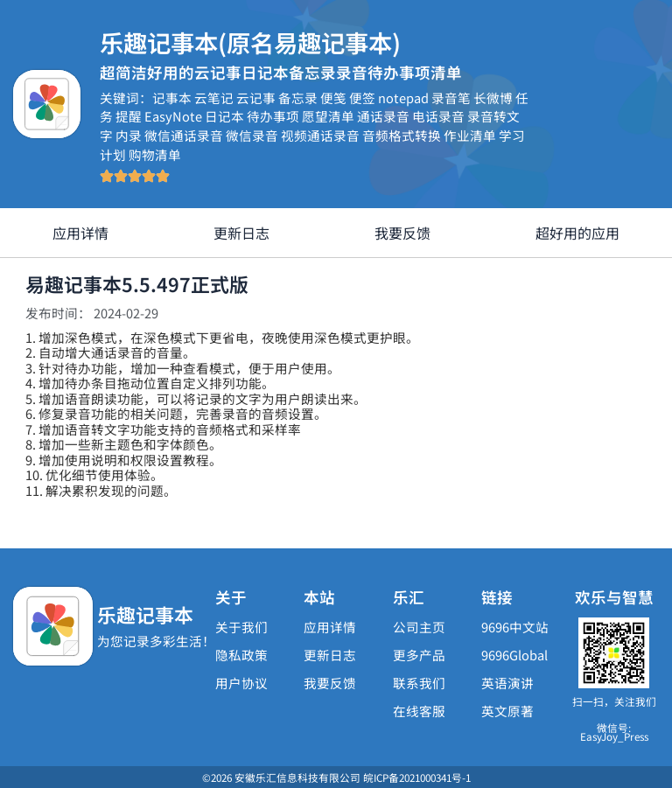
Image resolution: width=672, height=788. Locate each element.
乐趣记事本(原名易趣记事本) (262, 41)
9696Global (514, 655)
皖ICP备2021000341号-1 (417, 777)
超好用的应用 (577, 233)
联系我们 (419, 683)
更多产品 (419, 655)
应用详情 (80, 233)
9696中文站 (515, 627)
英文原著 (507, 711)
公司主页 (419, 627)
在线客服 (419, 711)
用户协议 (241, 683)
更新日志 (241, 233)
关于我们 (241, 627)
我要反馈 (402, 233)
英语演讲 (507, 683)
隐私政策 (241, 655)
